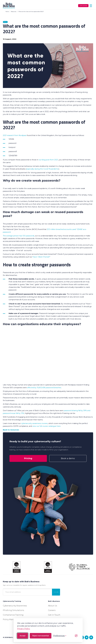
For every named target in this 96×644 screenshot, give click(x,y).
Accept (23, 636)
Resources (14, 12)
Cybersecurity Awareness (15, 606)
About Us (52, 606)
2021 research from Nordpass (15, 135)
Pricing (28, 458)
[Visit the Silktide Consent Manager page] (76, 636)
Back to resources (11, 430)
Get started (83, 6)
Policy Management (13, 619)
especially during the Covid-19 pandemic (42, 169)
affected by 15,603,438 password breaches (44, 388)
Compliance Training (13, 615)
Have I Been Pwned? (41, 257)
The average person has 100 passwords (19, 236)
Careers (52, 610)
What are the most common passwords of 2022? (31, 12)
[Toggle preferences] (60, 636)
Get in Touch (54, 615)
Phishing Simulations (13, 610)
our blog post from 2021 (48, 160)
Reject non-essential (41, 636)
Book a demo (68, 458)
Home (7, 12)
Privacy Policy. (24, 629)
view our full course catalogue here (46, 426)
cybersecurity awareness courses (34, 423)
